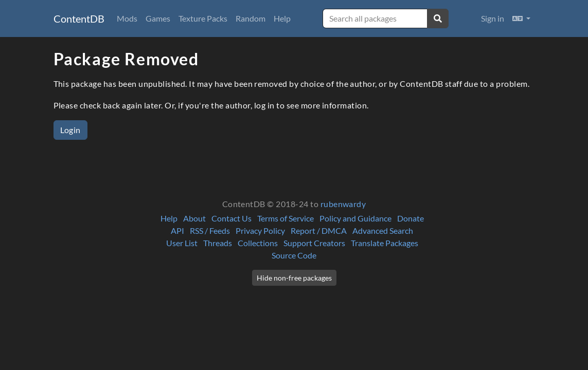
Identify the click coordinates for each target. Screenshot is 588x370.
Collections (258, 243)
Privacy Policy (260, 230)
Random (251, 18)
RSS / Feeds (210, 230)
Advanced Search (383, 230)
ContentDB (79, 18)
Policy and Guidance (355, 218)
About (194, 218)
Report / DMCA (319, 230)
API (177, 230)
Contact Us (231, 218)
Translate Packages (385, 243)
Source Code (294, 255)
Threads (218, 243)
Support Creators (314, 243)
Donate (411, 218)
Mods (127, 18)
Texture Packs (203, 18)
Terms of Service (286, 218)
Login (70, 130)
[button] (521, 18)
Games (158, 18)
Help (282, 18)
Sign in (493, 18)
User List (182, 243)
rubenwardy (343, 204)
